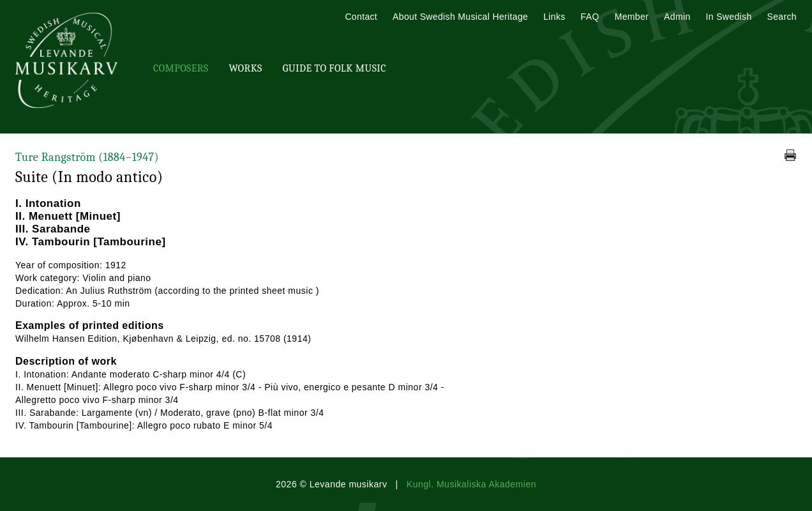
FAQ (590, 17)
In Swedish (729, 17)
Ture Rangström (87, 157)
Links (554, 17)
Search (782, 17)
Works (245, 68)
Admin (677, 17)
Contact (361, 17)
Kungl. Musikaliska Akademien (471, 484)
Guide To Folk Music (335, 68)
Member (632, 17)
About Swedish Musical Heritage (460, 17)
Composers (181, 68)
